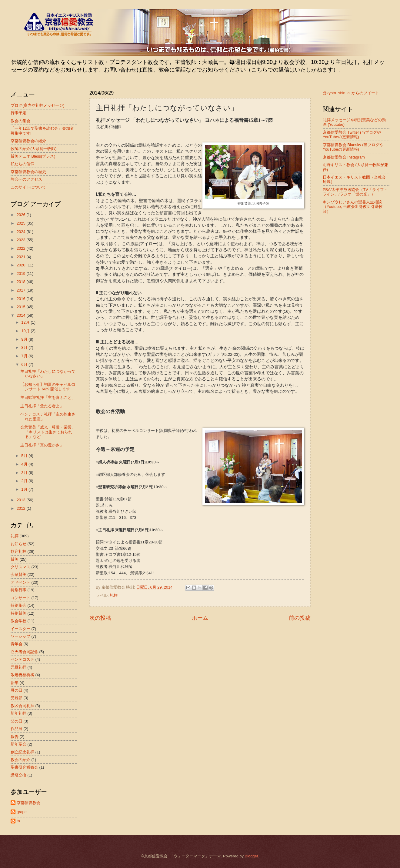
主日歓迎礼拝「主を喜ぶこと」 (48, 397)
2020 (22, 265)
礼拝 (114, 595)
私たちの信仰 (22, 164)
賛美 (15, 559)
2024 (22, 232)
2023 (22, 240)
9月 (25, 339)
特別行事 (18, 590)
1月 (25, 489)
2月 (25, 481)
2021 (22, 257)
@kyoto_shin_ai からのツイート (351, 93)
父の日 (17, 721)
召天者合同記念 (24, 652)
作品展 (17, 729)
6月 (25, 364)
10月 (26, 331)
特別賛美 (18, 613)
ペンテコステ (22, 659)
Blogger (252, 856)
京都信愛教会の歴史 (28, 172)
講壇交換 (18, 775)
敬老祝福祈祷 (22, 675)
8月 (25, 347)
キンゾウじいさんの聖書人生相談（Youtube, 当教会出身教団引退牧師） (353, 207)
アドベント (20, 582)
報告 (15, 737)
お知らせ (18, 544)
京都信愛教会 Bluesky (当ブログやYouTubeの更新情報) (353, 147)
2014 (22, 315)
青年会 (17, 644)
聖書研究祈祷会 (24, 767)
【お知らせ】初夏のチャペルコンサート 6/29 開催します (48, 387)
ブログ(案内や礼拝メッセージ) (38, 105)
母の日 (17, 690)
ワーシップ (20, 636)
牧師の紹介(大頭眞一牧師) (34, 149)
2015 (22, 307)
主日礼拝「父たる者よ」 (42, 406)
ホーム (200, 618)
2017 (22, 290)
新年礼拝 (18, 713)
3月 (25, 473)
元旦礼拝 (18, 667)
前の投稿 (300, 618)
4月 (25, 464)
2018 (22, 282)
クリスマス (20, 567)
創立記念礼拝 (22, 752)
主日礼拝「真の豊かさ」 (42, 445)
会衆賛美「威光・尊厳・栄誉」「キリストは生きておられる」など (48, 432)
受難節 (17, 698)
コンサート (20, 598)
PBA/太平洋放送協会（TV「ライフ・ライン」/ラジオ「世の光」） (355, 192)
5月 (25, 456)
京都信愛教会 (28, 803)
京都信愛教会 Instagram (344, 157)
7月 (25, 356)
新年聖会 (18, 744)
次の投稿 (100, 618)
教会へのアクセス (26, 179)
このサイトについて (28, 187)
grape (22, 812)
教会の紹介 (20, 760)
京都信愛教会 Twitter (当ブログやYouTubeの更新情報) (352, 135)
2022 (22, 248)
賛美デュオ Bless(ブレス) (33, 156)
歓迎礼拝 (18, 551)
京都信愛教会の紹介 (28, 141)
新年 (15, 683)
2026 (22, 215)
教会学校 (18, 621)
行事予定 (18, 113)
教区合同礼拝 (22, 706)
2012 (22, 508)
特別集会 (18, 605)
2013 (22, 500)
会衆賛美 (18, 574)
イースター (20, 629)
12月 (26, 322)
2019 (22, 274)
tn (18, 821)
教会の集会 (20, 121)
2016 (22, 299)
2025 (22, 223)
